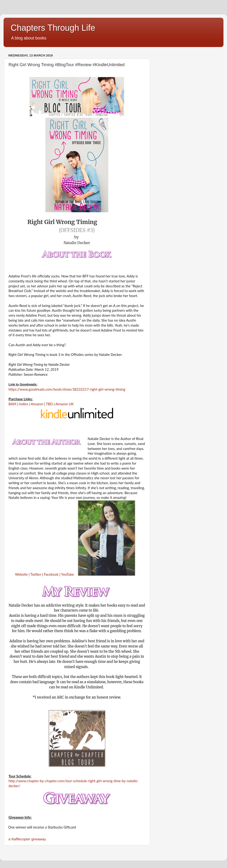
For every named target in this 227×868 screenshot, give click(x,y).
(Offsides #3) (77, 230)
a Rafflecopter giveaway (27, 839)
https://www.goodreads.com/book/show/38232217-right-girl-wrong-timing (67, 389)
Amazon (37, 404)
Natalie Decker (77, 243)
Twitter (36, 574)
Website (22, 574)
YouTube (67, 574)
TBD (49, 404)
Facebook (51, 574)
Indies (23, 404)
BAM (12, 404)
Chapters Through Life (53, 28)
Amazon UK (64, 404)
